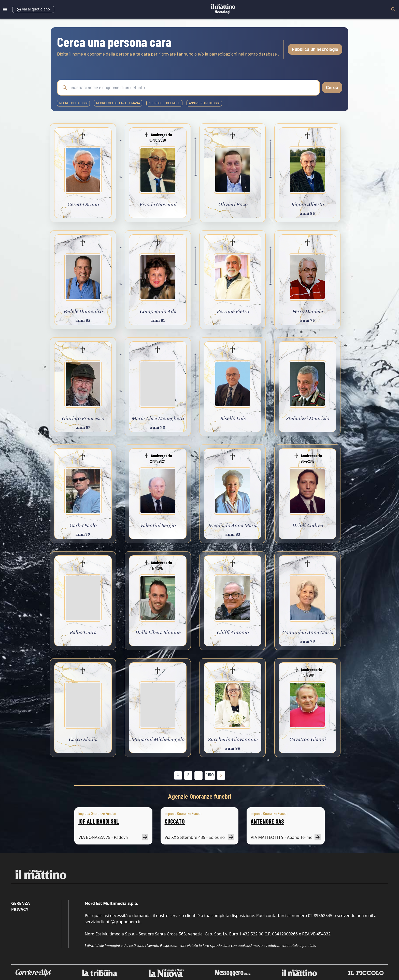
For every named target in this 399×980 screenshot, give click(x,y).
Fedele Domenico (83, 311)
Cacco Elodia (83, 739)
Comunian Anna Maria (308, 632)
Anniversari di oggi (204, 103)
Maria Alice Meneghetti (158, 418)
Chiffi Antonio (233, 632)
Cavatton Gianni (307, 739)
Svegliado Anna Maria (233, 525)
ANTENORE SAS (267, 821)
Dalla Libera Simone (158, 632)
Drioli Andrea (308, 525)
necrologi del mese (164, 103)
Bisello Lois (233, 418)
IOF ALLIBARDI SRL (99, 821)
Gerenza (20, 903)
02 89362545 (320, 916)
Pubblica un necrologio (315, 49)
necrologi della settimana (118, 103)
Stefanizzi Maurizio (307, 418)
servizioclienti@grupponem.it (113, 922)
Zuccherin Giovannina (233, 739)
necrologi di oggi (73, 103)
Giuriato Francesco (83, 418)
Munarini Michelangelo (158, 739)
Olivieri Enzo (233, 204)
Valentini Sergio (158, 525)
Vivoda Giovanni (158, 204)
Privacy (20, 909)
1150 (210, 775)
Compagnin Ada (158, 311)
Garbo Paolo (83, 525)
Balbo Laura (83, 632)
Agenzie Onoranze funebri (200, 797)
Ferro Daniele (307, 311)
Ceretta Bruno (83, 204)
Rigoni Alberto (307, 204)
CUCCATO (175, 821)
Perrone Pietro (233, 311)
